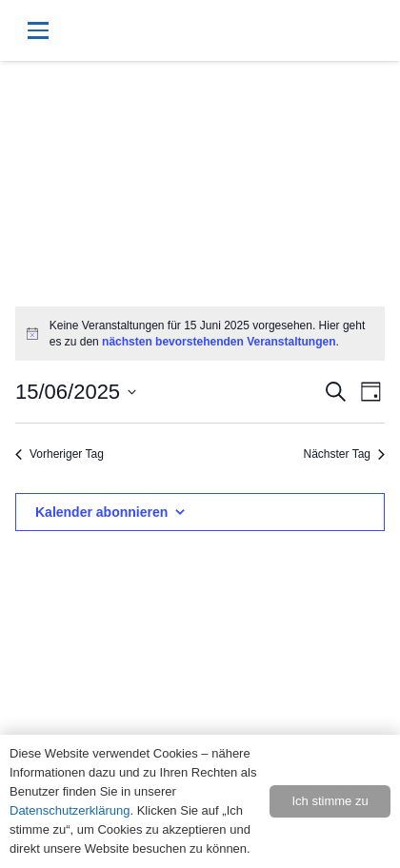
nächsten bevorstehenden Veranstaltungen (219, 342)
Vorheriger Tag (60, 454)
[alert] (200, 334)
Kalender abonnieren (101, 512)
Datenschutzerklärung (70, 810)
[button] (119, 30)
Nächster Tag (344, 454)
